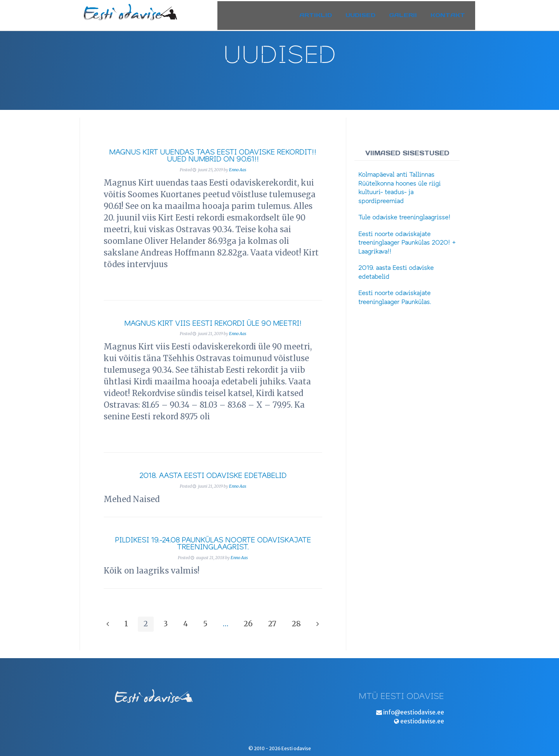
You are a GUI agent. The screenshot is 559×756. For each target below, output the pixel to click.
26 (248, 624)
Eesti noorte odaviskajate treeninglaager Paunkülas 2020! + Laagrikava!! (407, 243)
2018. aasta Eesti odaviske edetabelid (213, 476)
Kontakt (454, 13)
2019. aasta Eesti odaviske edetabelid (396, 272)
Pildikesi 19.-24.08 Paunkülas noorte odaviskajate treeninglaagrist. (213, 544)
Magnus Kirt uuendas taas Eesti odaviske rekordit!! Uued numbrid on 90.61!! (213, 156)
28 (296, 624)
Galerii (409, 13)
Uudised (367, 13)
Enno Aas (238, 170)
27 (272, 624)
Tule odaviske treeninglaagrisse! (404, 217)
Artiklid (322, 13)
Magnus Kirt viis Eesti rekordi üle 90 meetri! (213, 323)
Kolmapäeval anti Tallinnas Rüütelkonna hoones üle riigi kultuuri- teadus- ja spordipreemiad (399, 188)
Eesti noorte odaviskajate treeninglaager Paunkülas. (395, 298)
